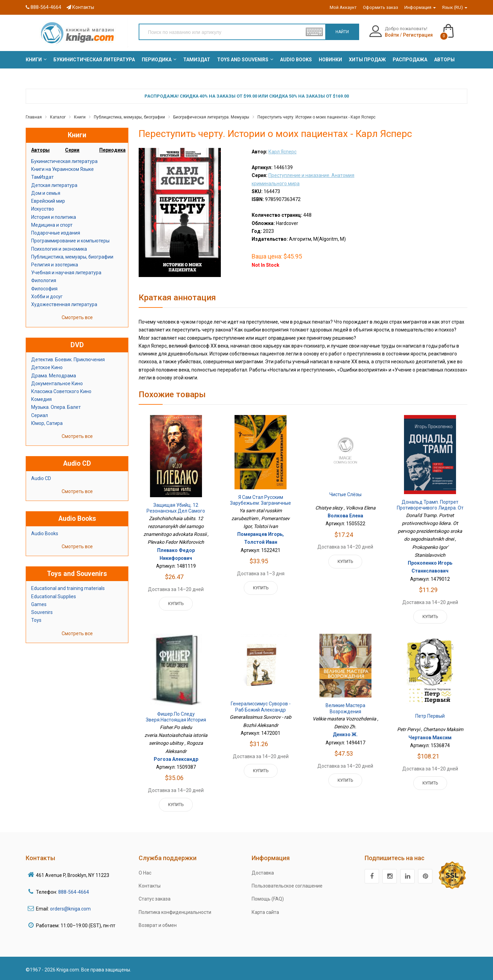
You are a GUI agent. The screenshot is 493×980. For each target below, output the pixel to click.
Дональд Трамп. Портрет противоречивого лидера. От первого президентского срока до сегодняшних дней (430, 511)
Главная (34, 117)
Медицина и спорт (52, 225)
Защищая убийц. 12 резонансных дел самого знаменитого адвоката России (176, 514)
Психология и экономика (59, 249)
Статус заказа (155, 899)
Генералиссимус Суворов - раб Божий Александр (261, 707)
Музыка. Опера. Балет (56, 407)
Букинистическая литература (64, 161)
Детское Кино (47, 367)
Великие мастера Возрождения (345, 708)
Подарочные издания (56, 233)
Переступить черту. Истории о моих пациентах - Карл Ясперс (317, 117)
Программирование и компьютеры (70, 241)
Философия (44, 289)
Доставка (263, 873)
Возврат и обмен (158, 925)
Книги (80, 117)
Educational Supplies (54, 596)
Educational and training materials (68, 588)
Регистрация (418, 35)
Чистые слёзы (345, 494)
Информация (420, 7)
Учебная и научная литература (66, 273)
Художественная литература (64, 304)
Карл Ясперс (282, 152)
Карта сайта (265, 912)
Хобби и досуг (47, 297)
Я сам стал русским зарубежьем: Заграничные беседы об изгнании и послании (261, 506)
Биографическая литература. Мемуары (211, 117)
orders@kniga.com (70, 909)
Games (39, 604)
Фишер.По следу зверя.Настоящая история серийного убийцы (176, 720)
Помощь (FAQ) (268, 899)
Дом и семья (46, 193)
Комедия (41, 399)
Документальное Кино (57, 384)
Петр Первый (430, 716)
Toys (36, 620)
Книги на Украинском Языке (62, 169)
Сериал (40, 415)
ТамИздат (42, 177)
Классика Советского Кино (61, 391)
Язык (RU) (455, 7)
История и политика (54, 217)
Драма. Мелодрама (54, 376)
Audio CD (41, 478)
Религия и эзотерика (55, 265)
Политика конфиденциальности (175, 912)
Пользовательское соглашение (287, 886)
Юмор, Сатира (47, 423)
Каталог (58, 117)
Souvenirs (42, 612)
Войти (392, 35)
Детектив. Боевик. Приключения (68, 360)
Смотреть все (77, 317)
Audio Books (45, 533)
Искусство (43, 209)
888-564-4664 (43, 7)
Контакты (80, 7)
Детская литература (54, 185)
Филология (44, 280)
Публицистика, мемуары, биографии (129, 117)
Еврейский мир (48, 201)
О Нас (145, 873)
